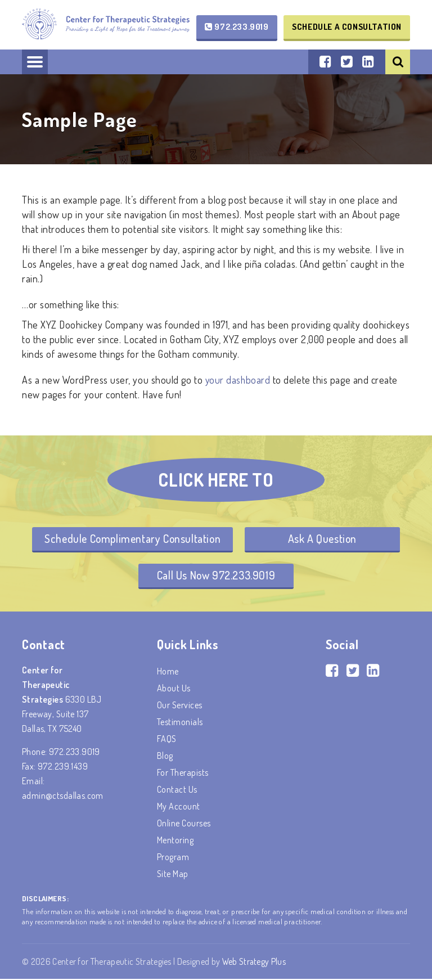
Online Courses (184, 824)
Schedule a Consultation (347, 27)
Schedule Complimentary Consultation (132, 539)
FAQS (167, 740)
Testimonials (180, 723)
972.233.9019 (237, 27)
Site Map (173, 875)
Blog (165, 757)
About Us (174, 689)
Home (168, 672)
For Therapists (183, 774)
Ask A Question (324, 539)
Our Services (180, 706)
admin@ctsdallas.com (63, 797)
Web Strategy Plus (255, 963)
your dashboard (238, 380)
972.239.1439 (63, 767)
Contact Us (177, 790)
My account (179, 807)
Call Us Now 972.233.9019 (216, 576)
